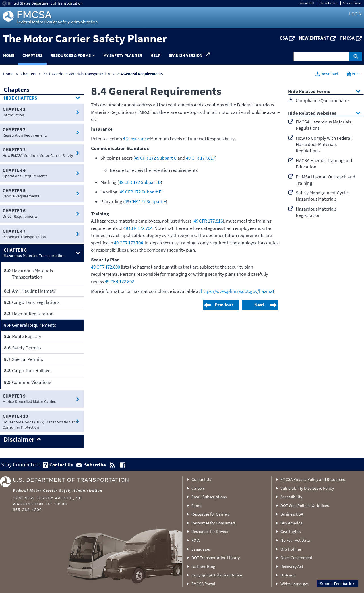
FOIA (196, 540)
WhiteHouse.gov (295, 584)
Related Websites (318, 113)
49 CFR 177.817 (200, 158)
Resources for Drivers (210, 531)
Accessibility (291, 497)
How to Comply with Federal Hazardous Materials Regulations (324, 144)
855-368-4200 (27, 510)
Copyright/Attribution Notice (217, 575)
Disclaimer (19, 440)
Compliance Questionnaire (322, 100)
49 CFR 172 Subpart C (156, 158)
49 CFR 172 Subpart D (140, 182)
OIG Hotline (291, 549)
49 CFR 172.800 (106, 267)
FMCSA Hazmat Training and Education (324, 164)
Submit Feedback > (338, 584)
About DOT (307, 3)
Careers (198, 488)
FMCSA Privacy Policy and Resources (313, 479)
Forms (197, 506)
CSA (284, 38)
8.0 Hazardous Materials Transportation (77, 74)
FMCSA (347, 38)
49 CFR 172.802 (119, 281)
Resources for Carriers (211, 514)
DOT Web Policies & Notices (305, 506)
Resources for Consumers (213, 523)
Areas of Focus (352, 3)
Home (8, 74)
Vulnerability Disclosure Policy (307, 488)
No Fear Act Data (295, 540)
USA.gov (288, 575)
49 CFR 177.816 (208, 221)
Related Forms (315, 92)
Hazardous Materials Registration (316, 212)
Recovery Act (292, 566)
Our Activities (328, 3)
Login (355, 14)
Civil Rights (290, 531)
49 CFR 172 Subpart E (140, 192)
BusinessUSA (292, 514)
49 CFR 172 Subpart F (145, 201)
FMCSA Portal (203, 584)
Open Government (296, 558)
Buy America (291, 523)
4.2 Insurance (136, 139)
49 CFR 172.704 (138, 228)
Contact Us (201, 479)
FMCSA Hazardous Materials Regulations (323, 125)
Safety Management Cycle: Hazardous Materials (322, 196)
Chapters (32, 55)
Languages (201, 549)
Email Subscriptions (209, 497)
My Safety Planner (123, 55)
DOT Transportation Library (216, 558)
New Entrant (314, 38)
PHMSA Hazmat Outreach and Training (325, 180)
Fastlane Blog (203, 566)
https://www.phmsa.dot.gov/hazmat (238, 291)
